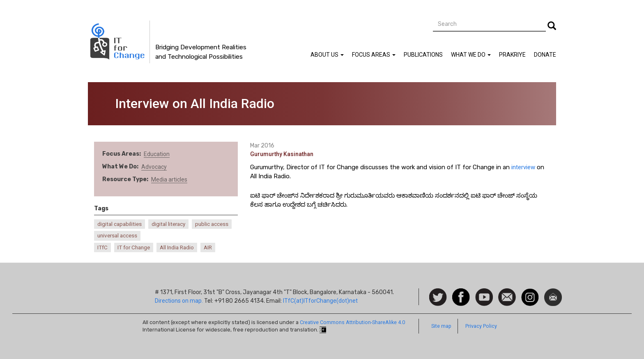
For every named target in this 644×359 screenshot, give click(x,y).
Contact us (507, 297)
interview (523, 167)
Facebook (461, 292)
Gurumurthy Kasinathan (282, 154)
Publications (423, 55)
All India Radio (177, 247)
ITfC (102, 247)
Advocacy (154, 167)
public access (212, 224)
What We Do (471, 55)
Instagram (530, 292)
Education (157, 154)
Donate (545, 55)
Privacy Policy (481, 326)
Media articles (169, 179)
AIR (208, 247)
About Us (327, 55)
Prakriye (512, 55)
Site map (441, 326)
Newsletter (553, 292)
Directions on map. (179, 301)
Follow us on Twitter (438, 298)
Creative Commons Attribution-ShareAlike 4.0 (352, 322)
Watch (483, 292)
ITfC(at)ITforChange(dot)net (320, 301)
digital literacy (168, 224)
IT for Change (134, 247)
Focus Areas (374, 55)
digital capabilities (120, 224)
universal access (117, 236)
